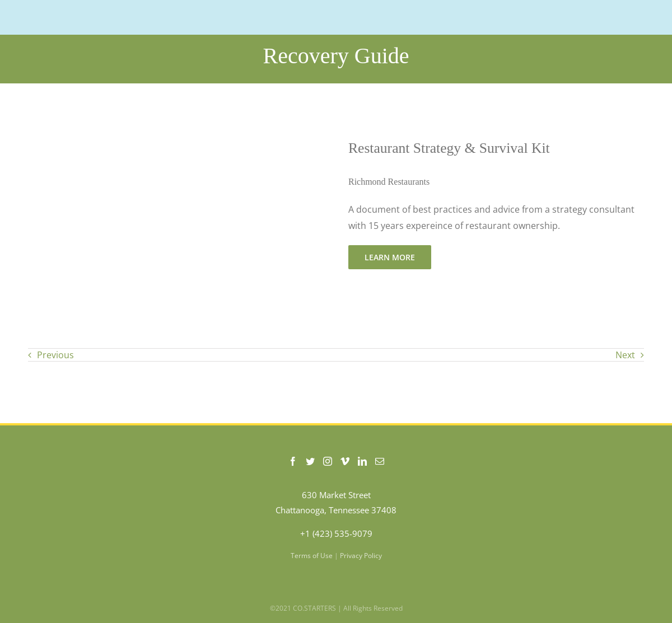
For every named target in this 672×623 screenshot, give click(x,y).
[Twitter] (310, 461)
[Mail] (380, 461)
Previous (55, 355)
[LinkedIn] (362, 461)
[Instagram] (328, 461)
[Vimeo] (345, 461)
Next (625, 355)
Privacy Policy (361, 556)
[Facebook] (293, 461)
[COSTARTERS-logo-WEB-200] (84, 13)
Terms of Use (312, 556)
